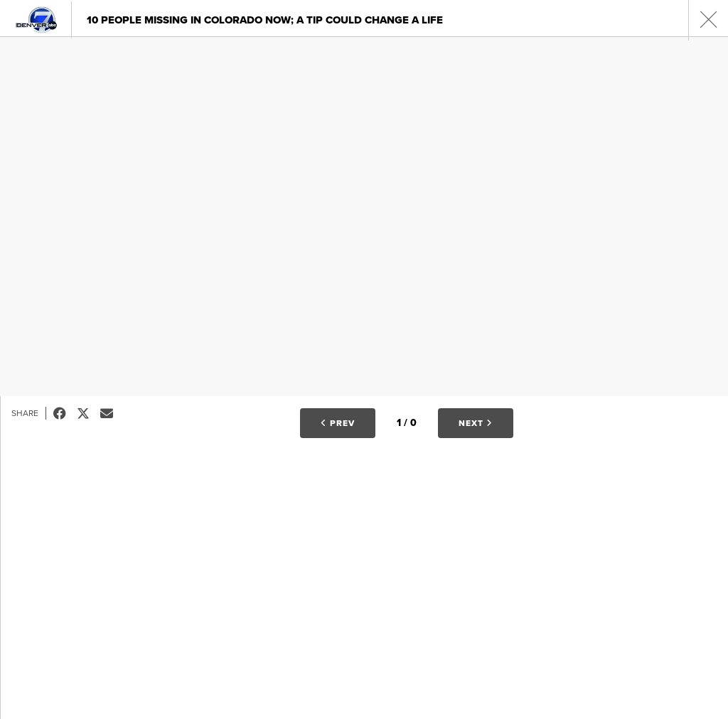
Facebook (65, 413)
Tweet (89, 413)
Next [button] (476, 423)
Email (112, 413)
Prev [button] (338, 423)
